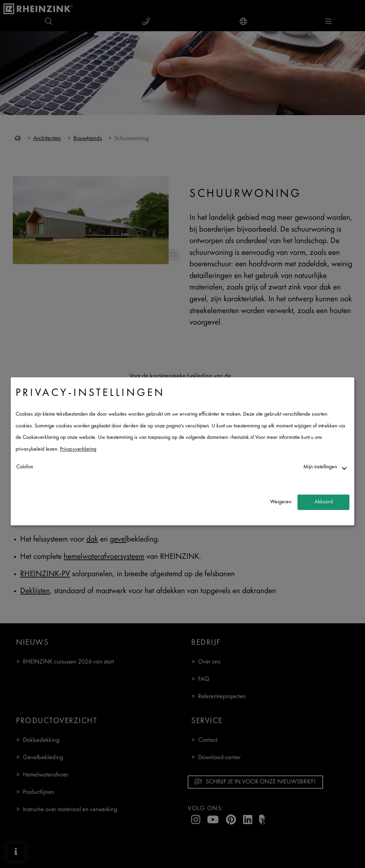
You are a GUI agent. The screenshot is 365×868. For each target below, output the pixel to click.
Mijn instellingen (320, 467)
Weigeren (281, 502)
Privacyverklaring (78, 449)
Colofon (25, 467)
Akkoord (324, 502)
